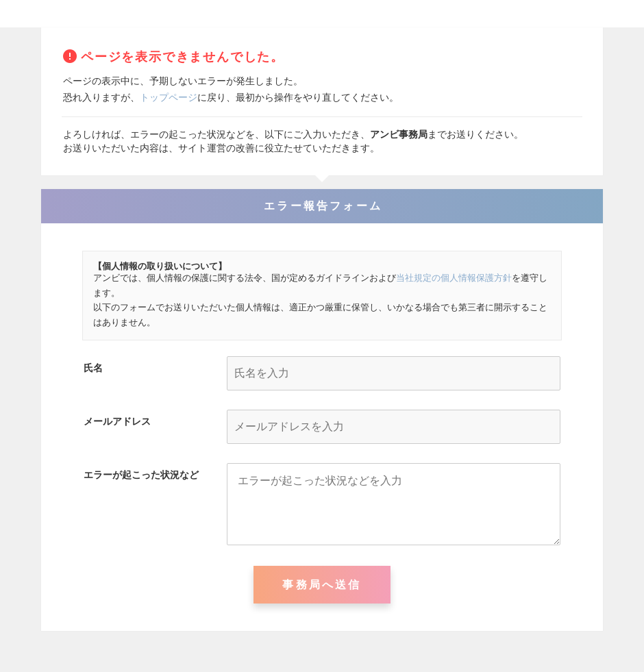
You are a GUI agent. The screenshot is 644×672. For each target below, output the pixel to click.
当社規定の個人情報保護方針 (454, 278)
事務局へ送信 (322, 585)
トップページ (169, 97)
